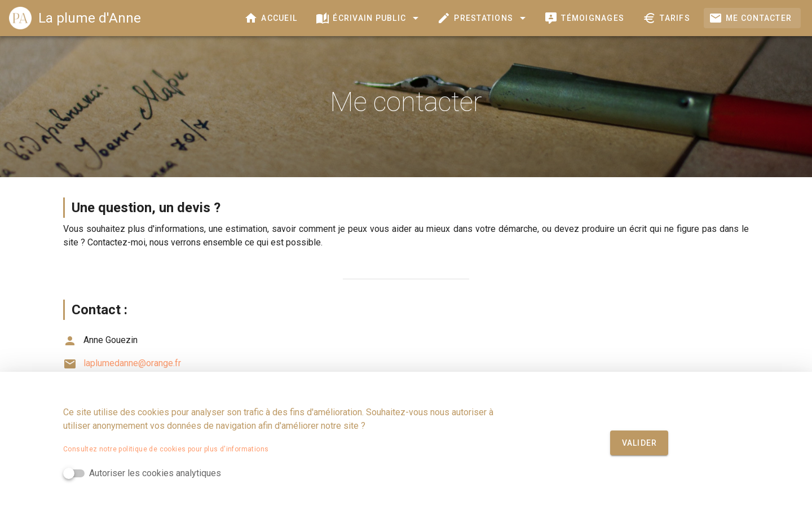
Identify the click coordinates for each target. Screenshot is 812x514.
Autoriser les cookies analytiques (155, 473)
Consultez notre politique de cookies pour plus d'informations (166, 449)
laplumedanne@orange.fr (122, 363)
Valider (640, 443)
